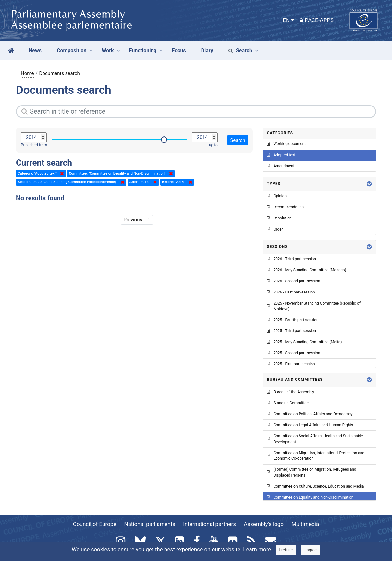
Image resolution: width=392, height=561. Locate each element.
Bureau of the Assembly (291, 392)
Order (275, 229)
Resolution (279, 218)
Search (240, 50)
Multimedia (305, 524)
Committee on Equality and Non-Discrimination (310, 497)
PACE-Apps (317, 20)
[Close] (286, 550)
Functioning (143, 50)
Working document (287, 144)
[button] (369, 184)
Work (108, 50)
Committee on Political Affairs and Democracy (310, 414)
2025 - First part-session (291, 364)
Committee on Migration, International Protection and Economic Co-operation (316, 456)
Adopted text (281, 155)
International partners (209, 524)
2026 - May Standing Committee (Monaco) (307, 270)
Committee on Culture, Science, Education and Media (316, 486)
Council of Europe (95, 524)
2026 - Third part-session (292, 259)
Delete (61, 174)
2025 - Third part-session (292, 331)
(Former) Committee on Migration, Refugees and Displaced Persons (312, 472)
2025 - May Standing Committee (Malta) (305, 342)
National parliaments (150, 524)
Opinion (277, 196)
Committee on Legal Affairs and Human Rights (310, 425)
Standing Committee (288, 403)
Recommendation (286, 207)
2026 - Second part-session (294, 281)
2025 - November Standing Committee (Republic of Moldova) (314, 306)
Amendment (281, 166)
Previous (133, 220)
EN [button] (286, 20)
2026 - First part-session (291, 292)
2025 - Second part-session (294, 353)
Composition (72, 50)
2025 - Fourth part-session (293, 320)
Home (27, 73)
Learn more (257, 549)
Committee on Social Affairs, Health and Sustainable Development (315, 439)
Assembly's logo (264, 524)
